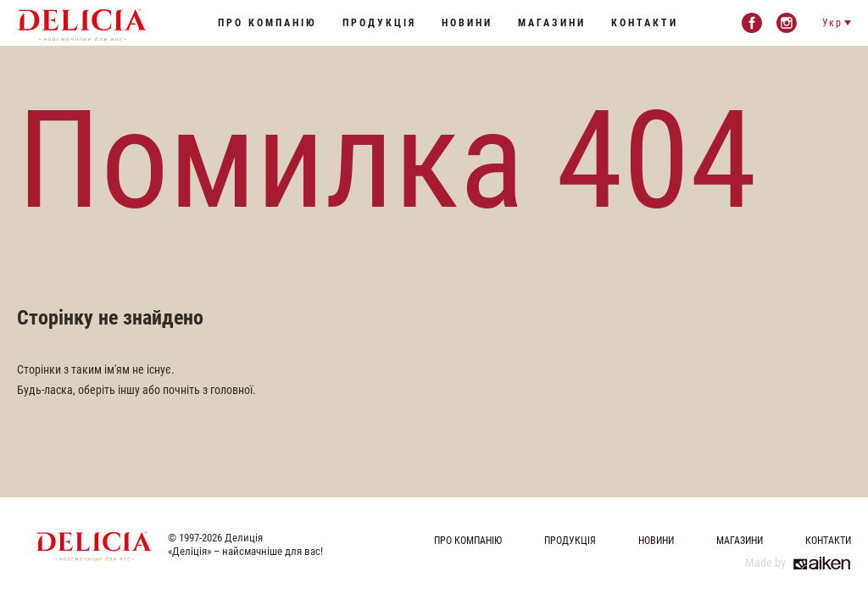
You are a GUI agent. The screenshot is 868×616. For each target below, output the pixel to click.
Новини (467, 23)
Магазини (552, 23)
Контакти (645, 23)
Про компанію (267, 23)
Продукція (379, 23)
